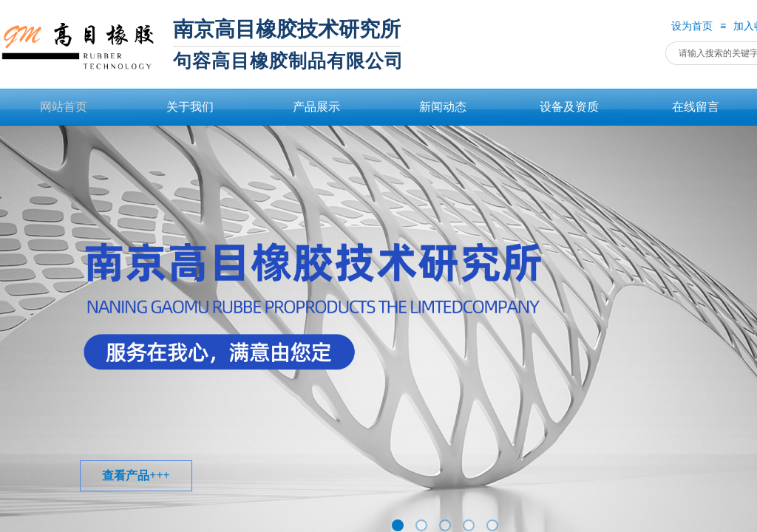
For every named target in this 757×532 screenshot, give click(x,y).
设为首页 (692, 26)
